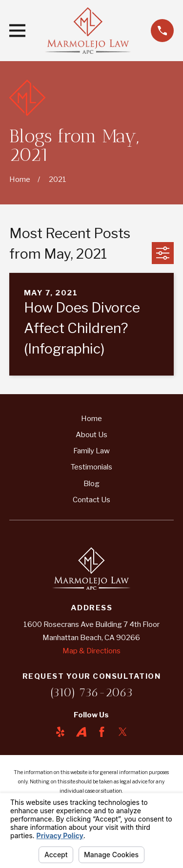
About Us (91, 435)
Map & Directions (91, 651)
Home (91, 419)
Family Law (91, 451)
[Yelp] (60, 732)
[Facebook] (102, 732)
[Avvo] (81, 732)
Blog (91, 484)
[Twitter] (123, 732)
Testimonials (91, 467)
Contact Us (91, 500)
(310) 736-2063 (91, 692)
